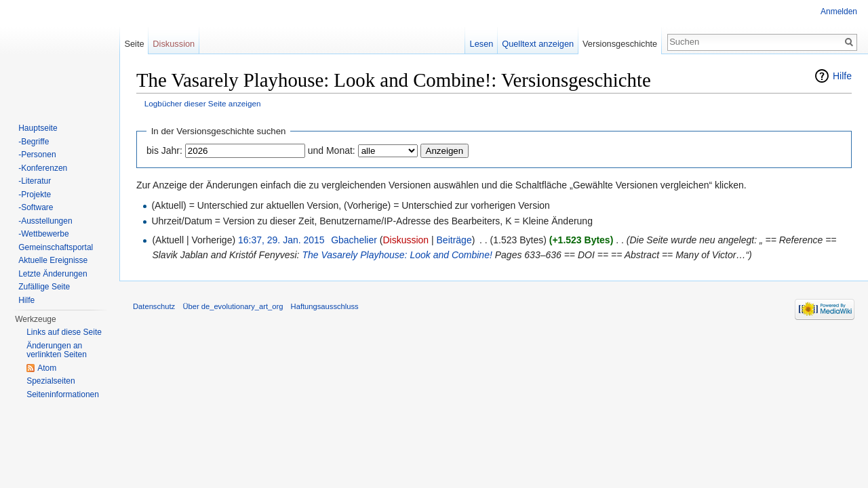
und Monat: (332, 150)
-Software (36, 207)
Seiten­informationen (63, 394)
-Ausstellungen (45, 221)
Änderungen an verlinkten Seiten (57, 350)
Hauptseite (38, 128)
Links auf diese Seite (64, 332)
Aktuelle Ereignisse (53, 260)
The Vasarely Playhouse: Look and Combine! (397, 255)
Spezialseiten (51, 381)
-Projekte (35, 195)
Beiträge (454, 240)
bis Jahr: (164, 150)
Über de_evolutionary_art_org (233, 306)
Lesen (482, 44)
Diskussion (406, 240)
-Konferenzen (43, 168)
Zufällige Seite (44, 287)
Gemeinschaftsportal (56, 247)
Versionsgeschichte (620, 44)
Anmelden (839, 12)
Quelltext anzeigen (538, 44)
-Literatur (35, 181)
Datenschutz (154, 306)
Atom (47, 368)
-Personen (37, 155)
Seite (134, 44)
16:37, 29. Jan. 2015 (281, 240)
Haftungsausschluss (325, 306)
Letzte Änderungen (53, 274)
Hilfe (842, 76)
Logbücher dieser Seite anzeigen (203, 103)
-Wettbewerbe (43, 234)
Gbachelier (354, 240)
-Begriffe (34, 142)
